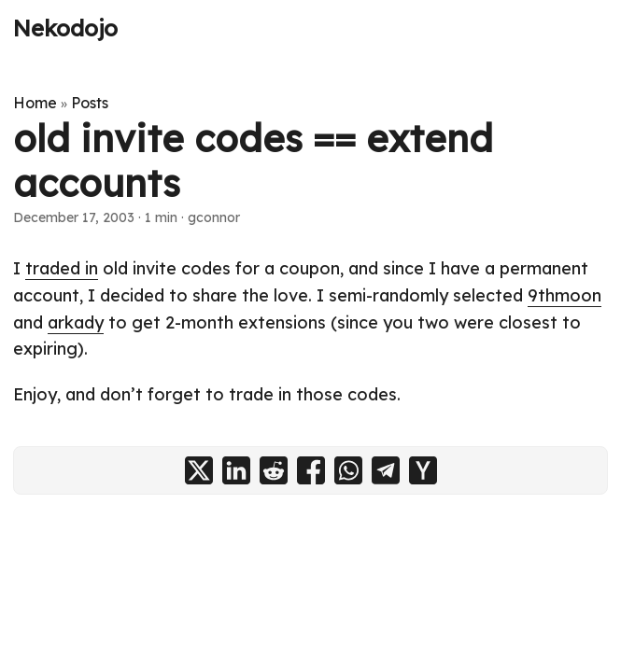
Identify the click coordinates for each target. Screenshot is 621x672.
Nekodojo (65, 28)
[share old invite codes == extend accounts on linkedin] (236, 470)
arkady (76, 322)
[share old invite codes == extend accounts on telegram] (386, 470)
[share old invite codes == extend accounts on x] (199, 470)
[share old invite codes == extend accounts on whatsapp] (348, 470)
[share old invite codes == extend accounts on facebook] (311, 470)
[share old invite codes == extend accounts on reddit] (274, 470)
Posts (90, 103)
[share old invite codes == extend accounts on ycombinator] (423, 470)
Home (35, 103)
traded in (62, 268)
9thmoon (565, 295)
